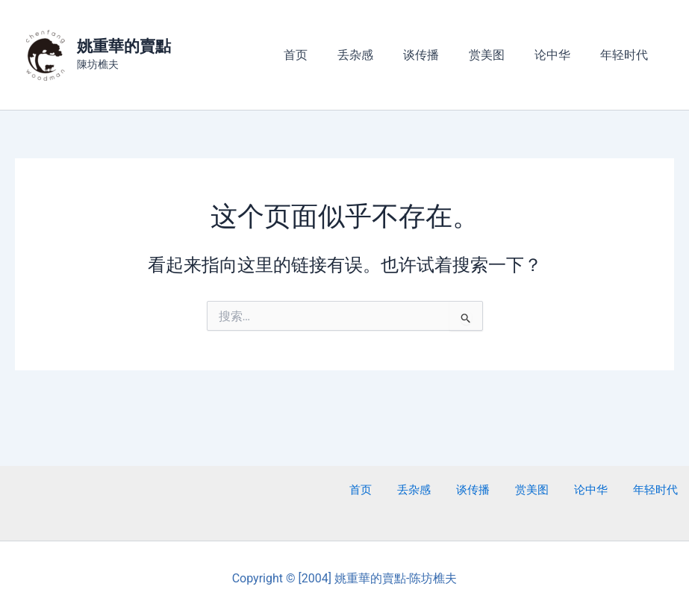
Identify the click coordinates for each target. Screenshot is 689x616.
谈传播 (442, 55)
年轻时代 (627, 55)
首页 (328, 55)
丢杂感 (382, 55)
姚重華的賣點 (124, 46)
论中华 (561, 55)
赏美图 (502, 55)
